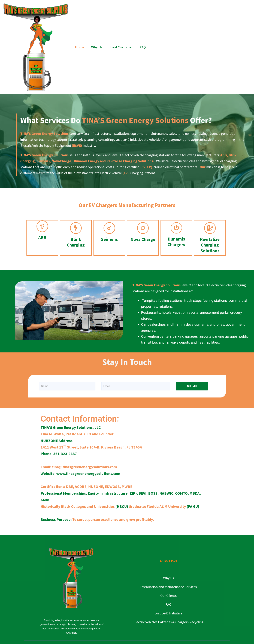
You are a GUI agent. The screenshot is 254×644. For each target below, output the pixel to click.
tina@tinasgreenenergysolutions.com (84, 467)
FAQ (143, 47)
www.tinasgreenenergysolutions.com (88, 473)
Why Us (97, 47)
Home (80, 47)
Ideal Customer (121, 47)
